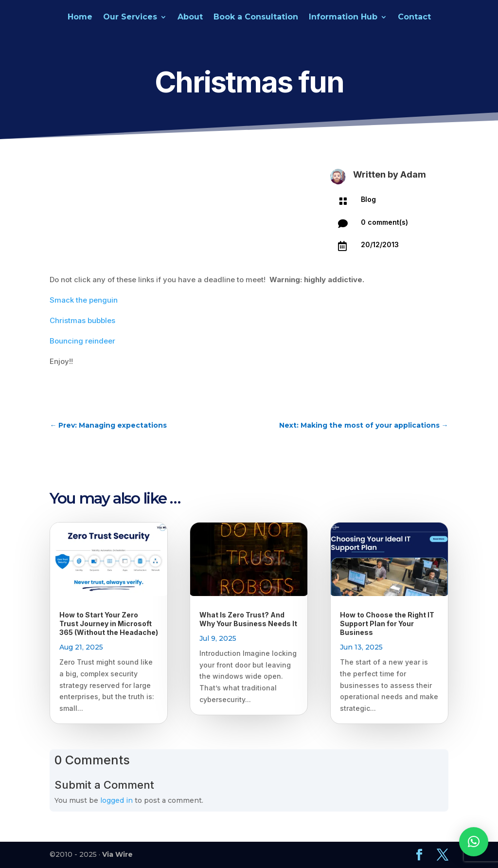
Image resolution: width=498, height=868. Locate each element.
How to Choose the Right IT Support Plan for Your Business (387, 624)
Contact (414, 18)
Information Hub (343, 18)
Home (80, 18)
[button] (474, 842)
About (190, 18)
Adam (413, 174)
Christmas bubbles (82, 320)
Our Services (130, 18)
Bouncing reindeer (82, 341)
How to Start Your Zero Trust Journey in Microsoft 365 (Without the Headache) (109, 624)
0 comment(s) (384, 222)
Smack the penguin (84, 300)
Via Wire (117, 854)
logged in (116, 800)
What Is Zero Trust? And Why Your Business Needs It (248, 619)
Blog (368, 199)
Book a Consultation (256, 18)
